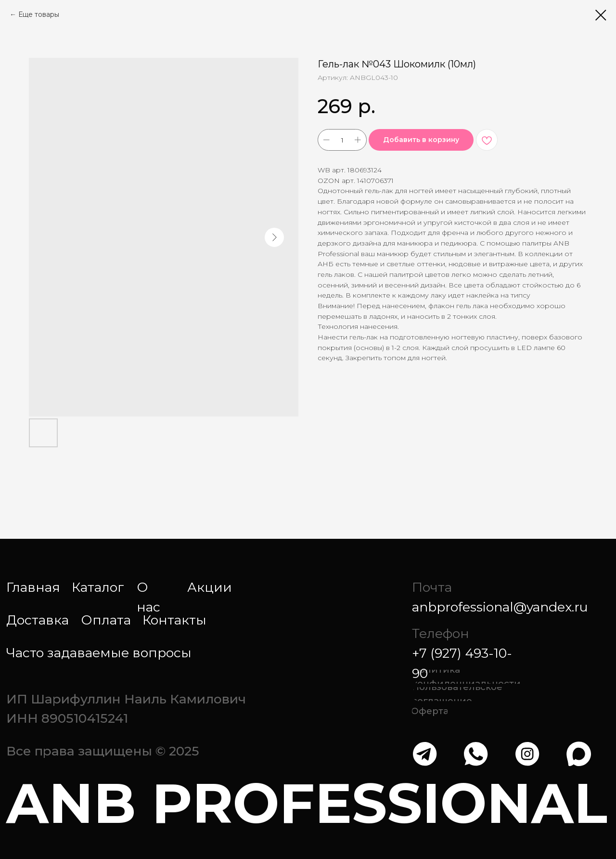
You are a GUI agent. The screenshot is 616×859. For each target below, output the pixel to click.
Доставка (38, 620)
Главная (33, 587)
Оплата (106, 620)
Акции (210, 587)
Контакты (174, 620)
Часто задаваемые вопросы (99, 653)
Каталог (98, 587)
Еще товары (39, 14)
